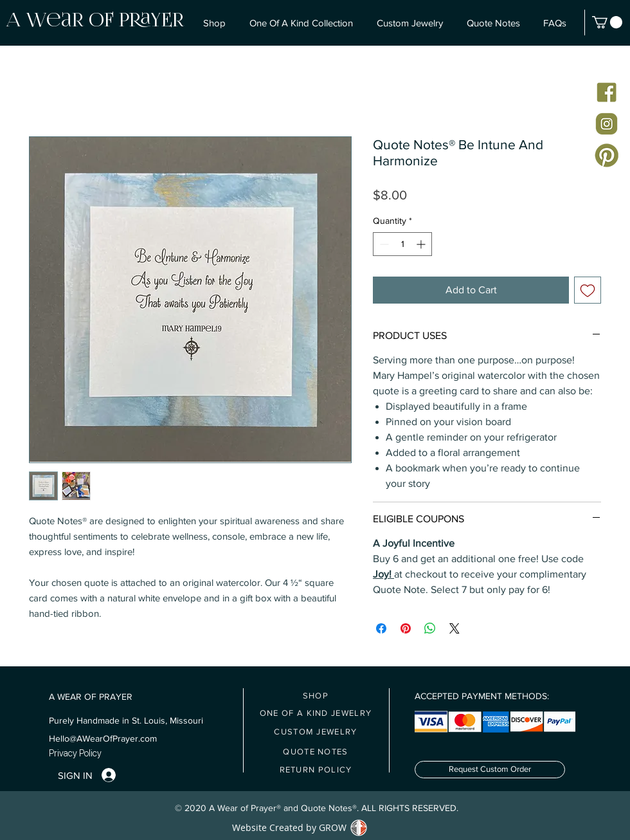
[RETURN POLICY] (316, 770)
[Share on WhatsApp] (430, 628)
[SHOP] (316, 696)
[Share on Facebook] (381, 628)
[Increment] (422, 244)
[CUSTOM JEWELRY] (316, 732)
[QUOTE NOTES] (316, 752)
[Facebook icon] (607, 92)
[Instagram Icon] (607, 124)
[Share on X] (455, 628)
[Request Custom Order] (490, 770)
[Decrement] (383, 244)
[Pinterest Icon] (607, 155)
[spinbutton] (402, 244)
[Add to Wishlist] (588, 290)
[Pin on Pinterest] (406, 628)
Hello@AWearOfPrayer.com (103, 738)
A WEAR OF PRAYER (91, 697)
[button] (607, 22)
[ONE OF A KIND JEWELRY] (316, 713)
